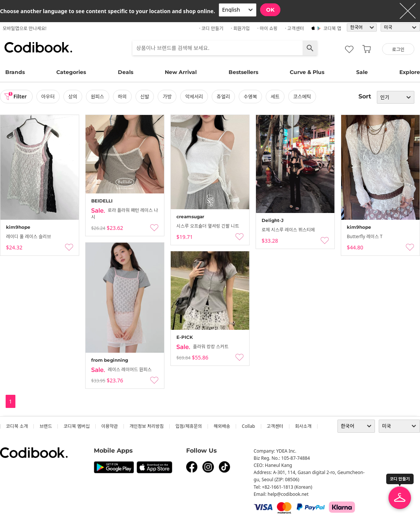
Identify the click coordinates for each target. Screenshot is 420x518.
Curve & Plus (307, 72)
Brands (15, 72)
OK (270, 10)
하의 (123, 97)
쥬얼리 (225, 97)
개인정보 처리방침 (147, 426)
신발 (146, 97)
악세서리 (196, 97)
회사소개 (303, 426)
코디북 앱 (332, 28)
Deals (126, 72)
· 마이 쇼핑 (268, 28)
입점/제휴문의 (189, 426)
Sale (362, 72)
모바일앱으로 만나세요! (25, 28)
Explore (410, 72)
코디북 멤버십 (76, 426)
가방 (169, 97)
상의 (74, 97)
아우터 (50, 97)
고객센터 (275, 426)
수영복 (252, 97)
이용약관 (110, 426)
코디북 (38, 47)
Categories (71, 72)
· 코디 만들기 (211, 28)
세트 (277, 97)
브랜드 (46, 426)
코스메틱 (304, 97)
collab (248, 426)
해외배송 (222, 426)
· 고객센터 (294, 28)
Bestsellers (243, 72)
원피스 (99, 97)
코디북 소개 (17, 426)
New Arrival (181, 72)
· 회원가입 (240, 28)
